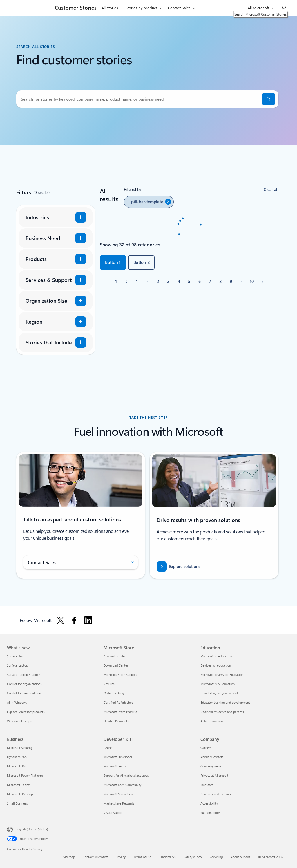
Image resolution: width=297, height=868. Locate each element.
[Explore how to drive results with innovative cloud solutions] (178, 567)
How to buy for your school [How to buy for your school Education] (219, 693)
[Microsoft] (27, 8)
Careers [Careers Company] (206, 748)
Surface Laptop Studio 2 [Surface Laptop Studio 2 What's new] (24, 675)
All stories (110, 8)
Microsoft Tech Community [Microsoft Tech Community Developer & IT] (122, 785)
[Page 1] (137, 282)
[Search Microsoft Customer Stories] (283, 7)
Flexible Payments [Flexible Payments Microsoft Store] (116, 721)
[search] (269, 99)
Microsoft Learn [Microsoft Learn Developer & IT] (115, 766)
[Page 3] (168, 282)
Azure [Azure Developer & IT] (108, 748)
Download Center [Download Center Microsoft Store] (116, 665)
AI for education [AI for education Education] (212, 721)
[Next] (262, 282)
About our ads (240, 857)
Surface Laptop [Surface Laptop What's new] (17, 665)
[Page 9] (231, 282)
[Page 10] (252, 282)
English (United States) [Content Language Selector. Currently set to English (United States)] (32, 829)
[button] (271, 190)
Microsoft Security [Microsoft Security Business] (20, 748)
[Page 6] (200, 282)
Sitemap (69, 857)
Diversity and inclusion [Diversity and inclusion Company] (216, 794)
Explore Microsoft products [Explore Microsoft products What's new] (26, 712)
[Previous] (126, 282)
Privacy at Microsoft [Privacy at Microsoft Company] (214, 775)
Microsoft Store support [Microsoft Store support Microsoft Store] (120, 675)
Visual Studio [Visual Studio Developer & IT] (113, 813)
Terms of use (142, 857)
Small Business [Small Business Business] (17, 803)
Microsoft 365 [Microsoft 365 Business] (17, 766)
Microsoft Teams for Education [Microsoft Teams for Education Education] (222, 675)
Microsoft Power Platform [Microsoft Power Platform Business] (25, 775)
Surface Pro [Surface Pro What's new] (15, 656)
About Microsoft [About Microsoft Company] (212, 757)
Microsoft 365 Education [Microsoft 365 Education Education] (218, 684)
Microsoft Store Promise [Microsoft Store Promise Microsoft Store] (121, 712)
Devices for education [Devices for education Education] (216, 665)
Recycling (216, 857)
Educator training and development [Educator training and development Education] (225, 702)
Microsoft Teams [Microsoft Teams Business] (19, 785)
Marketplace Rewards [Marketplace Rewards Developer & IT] (119, 803)
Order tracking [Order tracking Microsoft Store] (114, 693)
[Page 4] (179, 282)
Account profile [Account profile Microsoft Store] (114, 656)
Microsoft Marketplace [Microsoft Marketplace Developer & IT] (119, 794)
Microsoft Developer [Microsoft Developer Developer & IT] (118, 757)
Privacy (121, 857)
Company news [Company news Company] (211, 766)
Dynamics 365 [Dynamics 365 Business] (17, 757)
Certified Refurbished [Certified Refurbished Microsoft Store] (118, 702)
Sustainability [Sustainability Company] (210, 813)
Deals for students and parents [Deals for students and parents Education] (222, 712)
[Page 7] (210, 282)
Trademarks (167, 857)
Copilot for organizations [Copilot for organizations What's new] (24, 684)
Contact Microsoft (95, 857)
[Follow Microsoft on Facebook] (74, 620)
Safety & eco (193, 857)
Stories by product (141, 8)
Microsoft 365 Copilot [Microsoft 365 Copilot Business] (22, 794)
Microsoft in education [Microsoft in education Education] (216, 656)
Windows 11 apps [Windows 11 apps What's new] (19, 721)
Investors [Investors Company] (207, 785)
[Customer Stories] (75, 8)
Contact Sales (179, 8)
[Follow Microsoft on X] (61, 620)
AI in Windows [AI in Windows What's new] (17, 702)
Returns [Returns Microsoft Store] (109, 684)
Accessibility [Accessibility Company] (209, 803)
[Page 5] (189, 282)
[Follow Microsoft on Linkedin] (88, 620)
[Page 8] (220, 282)
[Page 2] (158, 282)
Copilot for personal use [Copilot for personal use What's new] (24, 693)
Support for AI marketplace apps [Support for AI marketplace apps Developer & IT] (126, 775)
